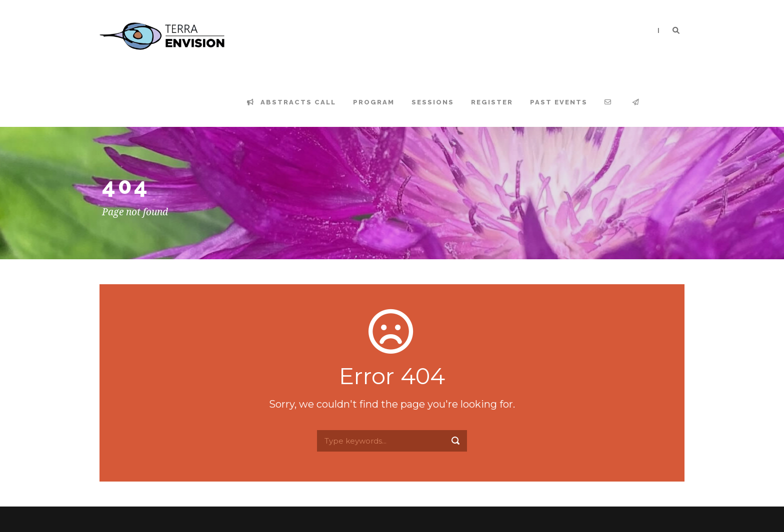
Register (492, 102)
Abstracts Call (291, 102)
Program (374, 102)
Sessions (433, 102)
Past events (559, 102)
